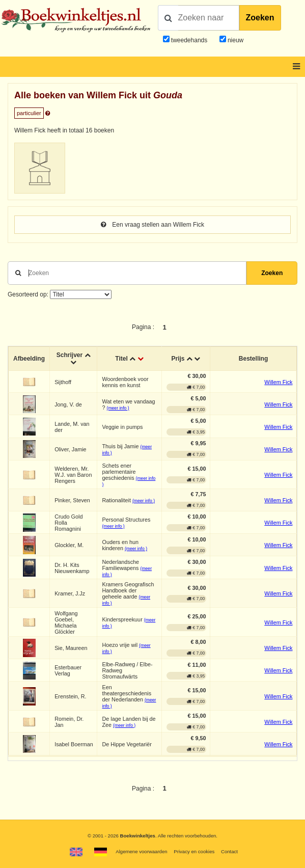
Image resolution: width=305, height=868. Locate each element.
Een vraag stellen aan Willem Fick (152, 225)
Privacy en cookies (194, 851)
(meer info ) (118, 408)
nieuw (235, 40)
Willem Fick (278, 382)
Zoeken (260, 18)
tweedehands (189, 40)
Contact (229, 851)
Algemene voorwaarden (141, 851)
